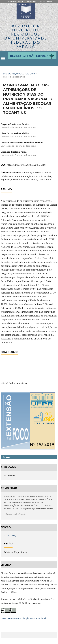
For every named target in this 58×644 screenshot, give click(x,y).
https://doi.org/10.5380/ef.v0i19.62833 (27, 165)
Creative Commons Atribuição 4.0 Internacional (23, 618)
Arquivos (17, 74)
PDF (8, 457)
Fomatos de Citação (16, 514)
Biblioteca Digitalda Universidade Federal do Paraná (26, 36)
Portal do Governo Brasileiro (22, 1)
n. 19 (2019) (30, 74)
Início (6, 74)
